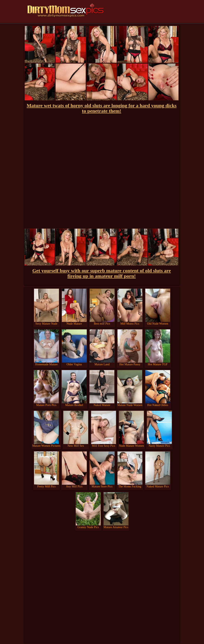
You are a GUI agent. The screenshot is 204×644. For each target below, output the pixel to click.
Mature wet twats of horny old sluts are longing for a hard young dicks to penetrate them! (101, 108)
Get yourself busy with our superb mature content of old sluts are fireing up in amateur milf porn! (102, 273)
